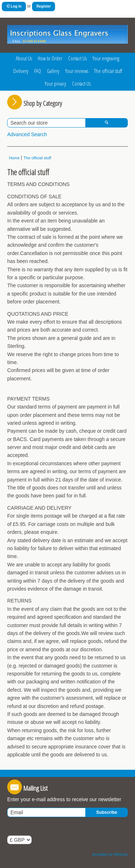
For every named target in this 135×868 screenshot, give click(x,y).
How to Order (50, 58)
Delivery (21, 71)
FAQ (38, 71)
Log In (14, 6)
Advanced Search (27, 134)
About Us (24, 58)
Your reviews (77, 71)
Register (44, 6)
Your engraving (106, 58)
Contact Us (77, 58)
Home (14, 158)
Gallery (53, 71)
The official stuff (108, 71)
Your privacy (55, 83)
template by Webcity (110, 854)
